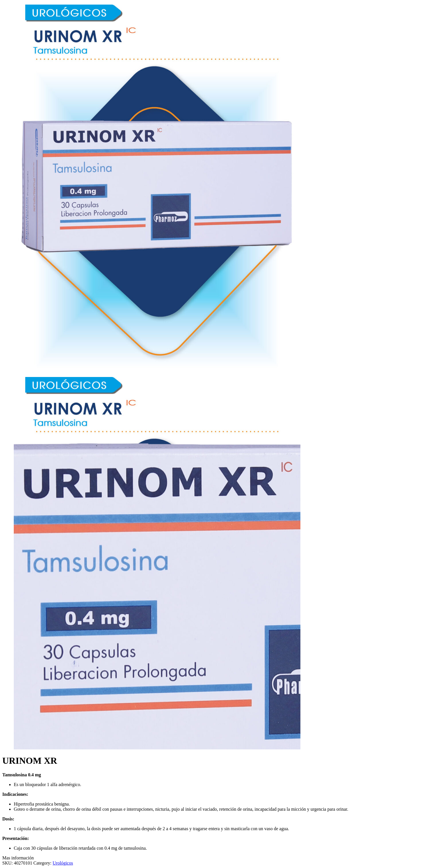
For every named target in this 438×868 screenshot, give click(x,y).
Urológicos (63, 863)
